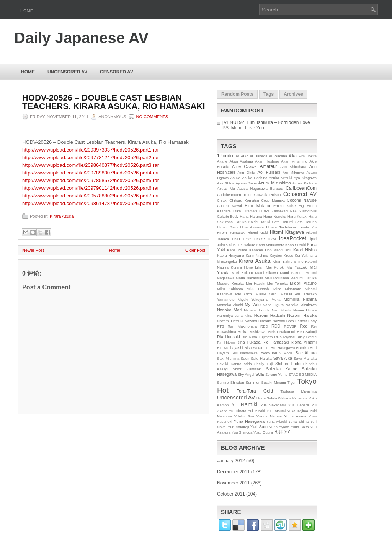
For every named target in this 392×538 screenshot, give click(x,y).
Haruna (311, 222)
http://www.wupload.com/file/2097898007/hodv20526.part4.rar (91, 173)
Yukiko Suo (244, 416)
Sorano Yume (276, 374)
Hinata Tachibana (281, 227)
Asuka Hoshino (255, 178)
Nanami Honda (257, 310)
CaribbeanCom (301, 188)
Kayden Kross (281, 255)
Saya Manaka (305, 358)
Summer (253, 382)
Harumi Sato (292, 222)
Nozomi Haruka (302, 315)
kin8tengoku (227, 262)
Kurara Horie (242, 267)
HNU (236, 239)
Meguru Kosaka (230, 283)
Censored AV (117, 72)
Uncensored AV (67, 72)
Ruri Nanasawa (245, 353)
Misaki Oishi (267, 294)
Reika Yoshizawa (252, 332)
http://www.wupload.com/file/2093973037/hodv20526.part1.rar (91, 150)
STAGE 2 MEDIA (303, 374)
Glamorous (308, 211)
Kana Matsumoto (270, 245)
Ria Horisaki (229, 337)
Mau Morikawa (277, 278)
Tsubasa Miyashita (298, 391)
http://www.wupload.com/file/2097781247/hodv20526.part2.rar (91, 157)
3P (237, 156)
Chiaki (222, 200)
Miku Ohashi (258, 289)
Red (304, 326)
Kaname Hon (261, 250)
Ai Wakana (278, 156)
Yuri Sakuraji (238, 427)
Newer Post (33, 250)
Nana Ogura (273, 305)
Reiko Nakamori (282, 332)
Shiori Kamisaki (247, 369)
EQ (301, 206)
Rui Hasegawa (283, 348)
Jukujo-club (226, 245)
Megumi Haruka (303, 278)
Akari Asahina (241, 161)
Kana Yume (237, 250)
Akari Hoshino (267, 161)
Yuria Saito (300, 427)
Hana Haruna (251, 216)
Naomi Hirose (305, 310)
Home (27, 11)
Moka (276, 299)
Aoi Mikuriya (293, 172)
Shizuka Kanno (282, 369)
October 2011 (231, 494)
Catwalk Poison (268, 195)
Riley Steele (306, 337)
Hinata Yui (308, 227)
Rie (244, 337)
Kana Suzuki (296, 245)
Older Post (195, 250)
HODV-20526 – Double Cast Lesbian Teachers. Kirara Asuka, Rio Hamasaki (114, 102)
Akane (222, 161)
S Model (286, 353)
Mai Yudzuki (297, 267)
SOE (260, 374)
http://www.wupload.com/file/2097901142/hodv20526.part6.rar (91, 188)
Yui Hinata (238, 411)
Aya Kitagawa (305, 178)
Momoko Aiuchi (230, 305)
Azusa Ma (226, 188)
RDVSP (290, 326)
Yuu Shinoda (242, 432)
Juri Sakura (246, 245)
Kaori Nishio (305, 250)
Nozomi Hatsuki (230, 321)
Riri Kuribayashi (230, 348)
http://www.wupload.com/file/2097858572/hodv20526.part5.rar (91, 180)
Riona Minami (304, 342)
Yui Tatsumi (276, 411)
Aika (293, 156)
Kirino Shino (293, 262)
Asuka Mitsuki (280, 178)
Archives (293, 94)
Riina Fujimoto (261, 337)
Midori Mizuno (303, 283)
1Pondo (225, 156)
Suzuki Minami (274, 382)
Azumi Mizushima (275, 183)
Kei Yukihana (306, 255)
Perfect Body (306, 321)
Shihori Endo (288, 364)
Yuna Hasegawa (249, 421)
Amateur (269, 166)
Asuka (236, 178)
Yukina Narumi (269, 416)
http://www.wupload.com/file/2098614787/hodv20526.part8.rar (91, 203)
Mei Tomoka (278, 283)
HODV (260, 239)
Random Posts (237, 94)
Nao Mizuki (281, 310)
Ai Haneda (258, 156)
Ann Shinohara (293, 167)
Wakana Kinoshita (293, 398)
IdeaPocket (292, 238)
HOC (247, 239)
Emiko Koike (284, 206)
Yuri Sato (259, 427)
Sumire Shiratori (231, 382)
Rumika (303, 348)
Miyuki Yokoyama (253, 299)
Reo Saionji (307, 332)
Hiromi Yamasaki (231, 232)
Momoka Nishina (300, 299)
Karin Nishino (257, 255)
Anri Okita (246, 172)
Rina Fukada (249, 342)
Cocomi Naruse (302, 200)
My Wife (253, 305)
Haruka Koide (246, 222)
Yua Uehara (299, 405)
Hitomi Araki (258, 232)
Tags (269, 94)
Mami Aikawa (266, 273)
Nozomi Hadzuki (270, 315)
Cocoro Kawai (229, 206)
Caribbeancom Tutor (234, 195)
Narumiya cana (230, 315)
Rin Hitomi (226, 342)
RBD (264, 326)
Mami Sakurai (292, 273)
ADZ (244, 156)
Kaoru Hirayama (231, 255)
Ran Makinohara (243, 326)
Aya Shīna (226, 183)
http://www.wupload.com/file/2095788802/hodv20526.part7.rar (91, 196)
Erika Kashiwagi (275, 211)
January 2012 (231, 461)
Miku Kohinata (230, 289)
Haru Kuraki (297, 216)
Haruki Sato (269, 222)
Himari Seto (227, 227)
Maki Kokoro (242, 273)
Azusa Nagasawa (252, 188)
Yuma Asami (295, 416)
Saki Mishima (228, 358)
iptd (313, 239)
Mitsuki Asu (291, 294)
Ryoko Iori (268, 353)
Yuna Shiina (298, 421)
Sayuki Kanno (229, 364)
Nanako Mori (229, 310)
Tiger (292, 382)
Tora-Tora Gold (255, 391)
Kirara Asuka (62, 216)
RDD (276, 326)
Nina (248, 315)
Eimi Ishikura (257, 205)
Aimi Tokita (307, 156)
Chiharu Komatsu (244, 200)
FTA (293, 211)
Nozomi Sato (283, 321)
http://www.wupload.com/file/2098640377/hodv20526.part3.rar (91, 165)
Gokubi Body (228, 216)
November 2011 (233, 483)
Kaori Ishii (282, 250)
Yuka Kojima (298, 411)
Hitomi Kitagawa (287, 232)
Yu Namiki (244, 404)
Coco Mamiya (273, 200)
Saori (245, 358)
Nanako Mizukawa (301, 305)
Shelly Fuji (263, 364)
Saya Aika (283, 358)
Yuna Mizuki (277, 421)
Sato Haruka (261, 358)
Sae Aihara (306, 353)
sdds (248, 364)
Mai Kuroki (275, 267)
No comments (152, 117)
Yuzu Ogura (263, 432)
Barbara (277, 188)
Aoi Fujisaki (269, 172)
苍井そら (283, 432)
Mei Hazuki (255, 283)
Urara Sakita (267, 398)
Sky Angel (246, 374)
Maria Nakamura (250, 278)
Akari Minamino (294, 161)
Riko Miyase (285, 337)
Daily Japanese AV (81, 38)
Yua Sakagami (273, 405)
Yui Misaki (256, 411)
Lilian (259, 267)
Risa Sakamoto (257, 348)
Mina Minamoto (287, 289)
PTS (221, 326)
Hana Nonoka (275, 216)
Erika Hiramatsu (246, 211)
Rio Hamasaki (275, 342)
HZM (272, 239)
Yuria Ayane (279, 427)
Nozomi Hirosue (258, 321)
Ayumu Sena (246, 183)
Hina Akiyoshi (252, 227)
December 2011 (233, 472)
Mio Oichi (244, 294)
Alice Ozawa (244, 166)
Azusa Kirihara (305, 183)
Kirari (277, 262)
